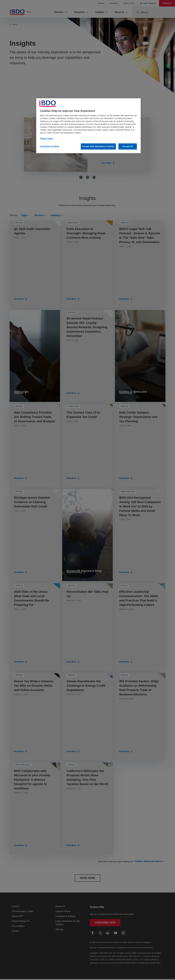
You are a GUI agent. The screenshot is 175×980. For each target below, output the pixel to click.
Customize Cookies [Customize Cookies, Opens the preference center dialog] (50, 146)
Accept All (128, 146)
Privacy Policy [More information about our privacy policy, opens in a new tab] (47, 138)
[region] (88, 126)
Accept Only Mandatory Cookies (98, 146)
